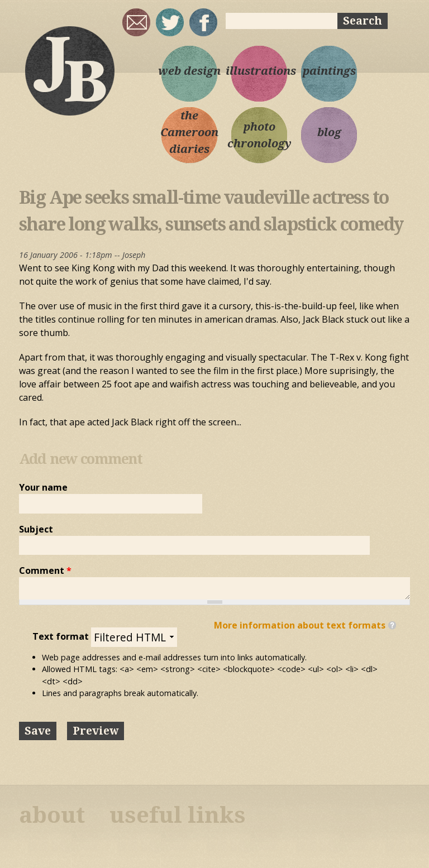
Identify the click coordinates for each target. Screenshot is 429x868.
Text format (62, 636)
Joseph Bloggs (69, 70)
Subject (36, 529)
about (52, 815)
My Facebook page (203, 22)
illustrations (259, 71)
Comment (45, 570)
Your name (43, 487)
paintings (329, 71)
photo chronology (259, 135)
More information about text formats (300, 625)
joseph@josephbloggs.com (136, 22)
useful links (178, 815)
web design (189, 71)
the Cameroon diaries (189, 132)
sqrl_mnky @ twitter (170, 22)
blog (329, 132)
